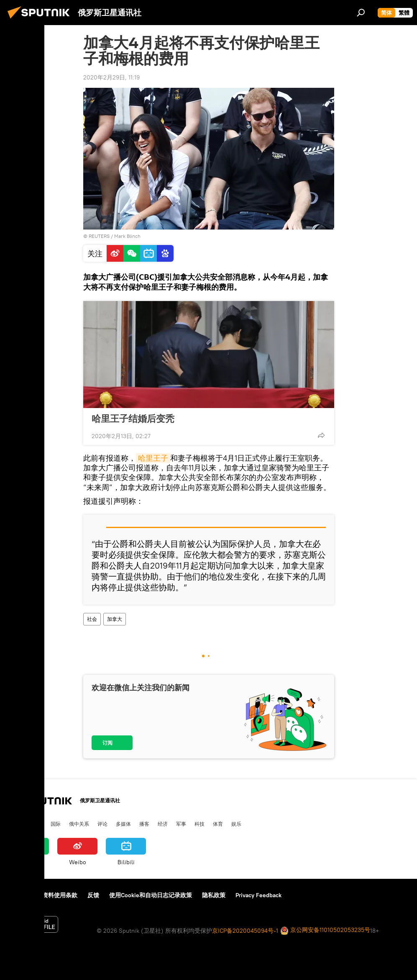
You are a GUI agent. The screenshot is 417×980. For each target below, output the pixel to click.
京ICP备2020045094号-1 (245, 931)
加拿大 (115, 619)
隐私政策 (214, 895)
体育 (218, 824)
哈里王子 (153, 458)
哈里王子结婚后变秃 (133, 419)
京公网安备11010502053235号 (325, 930)
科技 (200, 824)
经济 (163, 824)
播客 (144, 824)
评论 (102, 824)
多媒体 (123, 824)
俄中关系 (79, 824)
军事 (181, 824)
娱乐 (236, 824)
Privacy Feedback (258, 895)
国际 (56, 824)
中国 (14, 824)
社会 (92, 619)
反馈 (93, 895)
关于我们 (20, 895)
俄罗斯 (35, 824)
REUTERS (99, 236)
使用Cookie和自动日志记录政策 (151, 895)
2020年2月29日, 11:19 (111, 77)
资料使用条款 (60, 895)
